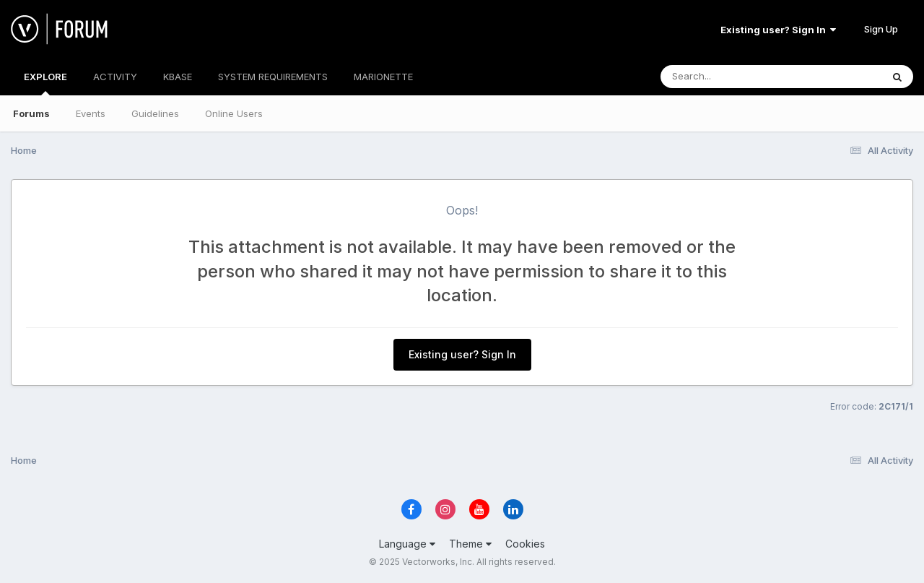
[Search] (732, 77)
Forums (31, 113)
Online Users (234, 113)
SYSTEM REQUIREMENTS (273, 77)
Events (91, 113)
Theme (470, 544)
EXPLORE (45, 83)
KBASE (178, 77)
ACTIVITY (115, 77)
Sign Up (881, 29)
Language (407, 544)
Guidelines (155, 113)
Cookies (525, 544)
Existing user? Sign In (778, 30)
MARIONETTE (383, 77)
